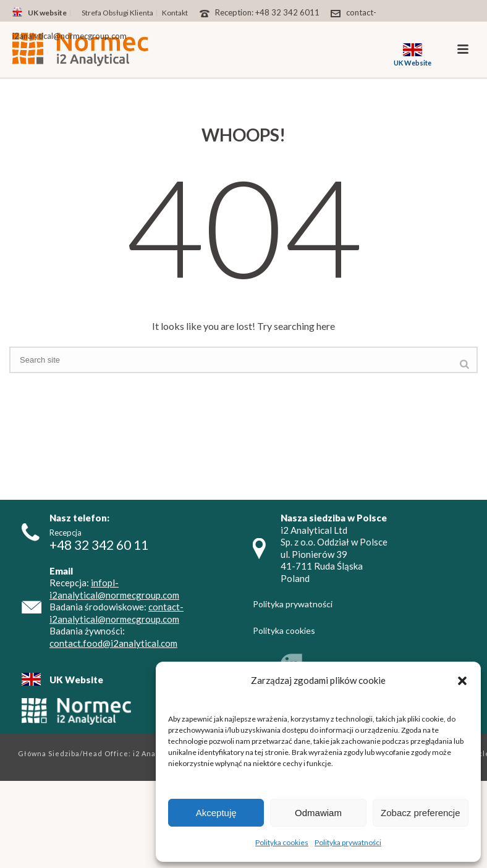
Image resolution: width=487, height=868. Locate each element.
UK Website (76, 680)
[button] (462, 681)
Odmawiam (318, 813)
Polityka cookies (282, 842)
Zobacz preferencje (420, 813)
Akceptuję (216, 813)
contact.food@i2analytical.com (113, 643)
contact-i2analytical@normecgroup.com (116, 613)
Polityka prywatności (348, 842)
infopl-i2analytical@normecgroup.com (114, 589)
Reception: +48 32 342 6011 (267, 12)
